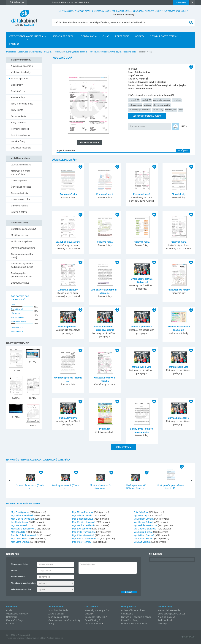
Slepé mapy (17, 85)
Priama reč (105, 429)
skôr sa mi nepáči (18, 317)
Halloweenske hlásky (179, 290)
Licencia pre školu (63, 36)
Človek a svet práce (21, 199)
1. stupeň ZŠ (134, 100)
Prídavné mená (105, 242)
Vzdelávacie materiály (17, 614)
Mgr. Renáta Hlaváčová (84, 522)
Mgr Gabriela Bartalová (145, 529)
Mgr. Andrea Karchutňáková (86, 539)
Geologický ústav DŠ (95, 617)
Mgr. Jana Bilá (18, 532)
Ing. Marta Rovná (19, 522)
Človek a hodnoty (19, 193)
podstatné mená (135, 105)
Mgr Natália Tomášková (22, 529)
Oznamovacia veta (142, 367)
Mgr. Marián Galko (20, 525)
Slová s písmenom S (179, 418)
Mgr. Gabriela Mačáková (145, 525)
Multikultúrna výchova (22, 241)
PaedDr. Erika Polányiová (23, 535)
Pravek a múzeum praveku (134, 624)
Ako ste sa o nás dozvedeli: (23, 583)
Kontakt (14, 44)
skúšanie (148, 105)
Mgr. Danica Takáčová (83, 525)
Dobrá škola (89, 36)
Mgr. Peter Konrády (82, 542)
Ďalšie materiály (123, 447)
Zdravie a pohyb (19, 212)
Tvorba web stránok (15, 638)
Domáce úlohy (18, 141)
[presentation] (102, 581)
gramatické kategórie (162, 100)
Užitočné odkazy (56, 614)
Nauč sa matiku (166, 617)
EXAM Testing (91, 620)
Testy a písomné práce (22, 104)
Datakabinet (11, 52)
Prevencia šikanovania (169, 610)
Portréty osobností (20, 129)
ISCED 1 (47, 52)
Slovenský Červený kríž (96, 610)
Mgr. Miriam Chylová (144, 519)
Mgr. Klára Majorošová (83, 535)
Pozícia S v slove (68, 418)
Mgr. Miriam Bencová (144, 535)
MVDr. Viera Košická (144, 539)
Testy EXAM (17, 110)
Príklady (162, 624)
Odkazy (140, 36)
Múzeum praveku (93, 624)
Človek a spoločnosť (21, 187)
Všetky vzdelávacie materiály (28, 36)
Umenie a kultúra (19, 206)
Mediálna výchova (20, 235)
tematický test (171, 110)
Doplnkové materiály (21, 148)
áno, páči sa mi (17, 309)
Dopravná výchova (20, 283)
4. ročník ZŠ (58, 52)
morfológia (177, 100)
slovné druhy (158, 110)
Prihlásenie (181, 2)
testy (181, 110)
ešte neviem (16, 313)
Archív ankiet (16, 332)
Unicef (88, 614)
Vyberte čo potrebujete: (22, 589)
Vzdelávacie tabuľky (21, 72)
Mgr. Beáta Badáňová (83, 519)
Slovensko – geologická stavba (136, 617)
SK (192, 2)
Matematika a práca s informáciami (21, 173)
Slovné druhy (179, 194)
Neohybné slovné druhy (68, 242)
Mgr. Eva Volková (142, 542)
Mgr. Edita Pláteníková (22, 515)
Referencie (122, 36)
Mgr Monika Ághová (143, 522)
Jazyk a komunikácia (21, 165)
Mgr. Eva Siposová (20, 512)
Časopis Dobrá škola (58, 610)
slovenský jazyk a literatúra (140, 110)
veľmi (13, 305)
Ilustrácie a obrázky (20, 135)
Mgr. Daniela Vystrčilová (23, 519)
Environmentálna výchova (24, 229)
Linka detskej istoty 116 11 (171, 614)
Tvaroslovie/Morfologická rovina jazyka (105, 52)
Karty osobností (19, 123)
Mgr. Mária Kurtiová (143, 532)
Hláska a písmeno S (142, 327)
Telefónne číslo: (18, 577)
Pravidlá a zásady (130, 620)
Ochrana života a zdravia (23, 248)
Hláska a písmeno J (68, 327)
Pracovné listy (18, 97)
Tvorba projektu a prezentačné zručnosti (22, 275)
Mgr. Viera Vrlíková (20, 542)
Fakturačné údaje (15, 620)
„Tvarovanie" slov (68, 194)
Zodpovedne (164, 620)
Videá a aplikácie (19, 79)
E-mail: (14, 570)
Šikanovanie (127, 614)
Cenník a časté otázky (164, 36)
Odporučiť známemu (89, 143)
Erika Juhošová (141, 512)
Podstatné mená (129, 52)
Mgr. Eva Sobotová (81, 529)
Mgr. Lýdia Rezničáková (84, 532)
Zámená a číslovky (68, 290)
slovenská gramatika (162, 105)
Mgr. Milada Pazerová (83, 512)
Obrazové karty (18, 116)
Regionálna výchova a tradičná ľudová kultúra (22, 265)
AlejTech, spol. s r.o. (55, 638)
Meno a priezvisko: (19, 564)
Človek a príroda (19, 181)
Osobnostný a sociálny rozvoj (22, 256)
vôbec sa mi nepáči (18, 321)
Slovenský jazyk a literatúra (76, 52)
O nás (106, 36)
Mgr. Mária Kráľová (81, 515)
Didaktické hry (18, 91)
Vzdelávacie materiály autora (147, 116)
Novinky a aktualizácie (22, 66)
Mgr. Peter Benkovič (21, 539)
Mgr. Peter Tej (140, 515)
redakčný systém (32, 638)
